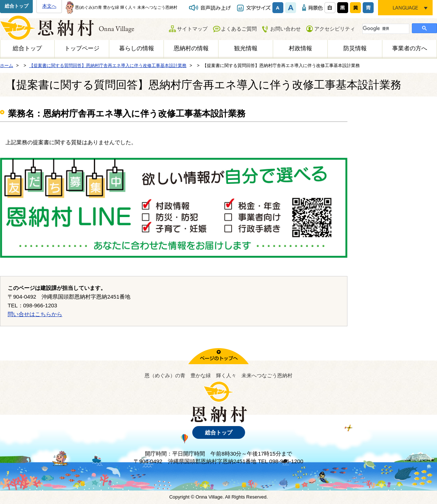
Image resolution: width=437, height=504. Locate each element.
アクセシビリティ (335, 29)
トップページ (82, 48)
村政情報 (300, 48)
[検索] (385, 28)
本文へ (49, 6)
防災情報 (355, 48)
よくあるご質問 (239, 29)
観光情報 (246, 48)
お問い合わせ (286, 29)
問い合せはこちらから (35, 314)
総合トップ (17, 6)
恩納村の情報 (191, 48)
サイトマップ (192, 29)
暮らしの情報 (137, 48)
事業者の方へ (410, 48)
